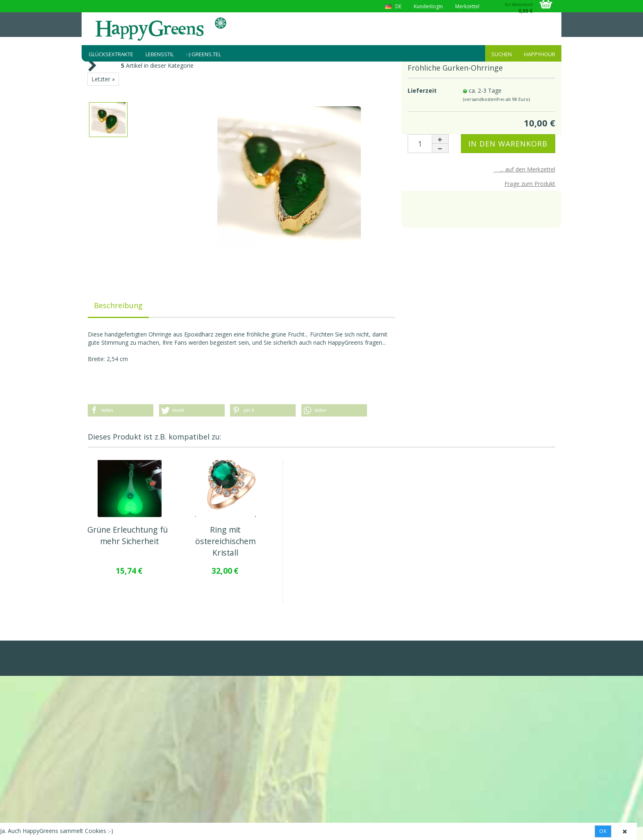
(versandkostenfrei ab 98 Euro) (496, 99)
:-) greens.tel (204, 54)
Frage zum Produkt (530, 184)
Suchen (502, 54)
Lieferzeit (422, 90)
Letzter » (103, 79)
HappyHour (540, 54)
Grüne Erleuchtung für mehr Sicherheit (129, 535)
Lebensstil (160, 54)
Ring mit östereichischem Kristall (225, 541)
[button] (121, 410)
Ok (603, 831)
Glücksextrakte (111, 54)
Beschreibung (118, 305)
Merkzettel (467, 6)
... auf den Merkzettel (524, 169)
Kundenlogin (428, 6)
